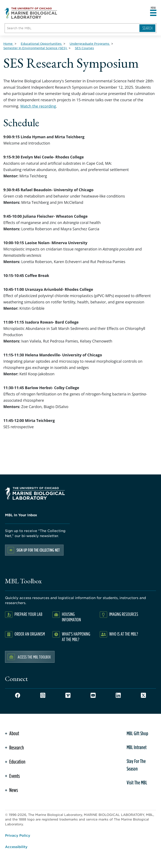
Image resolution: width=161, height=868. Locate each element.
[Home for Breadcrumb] (8, 43)
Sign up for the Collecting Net (38, 550)
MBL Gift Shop (137, 733)
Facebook (18, 695)
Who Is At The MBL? (124, 634)
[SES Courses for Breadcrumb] (84, 48)
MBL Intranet (137, 747)
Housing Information (71, 617)
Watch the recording (38, 106)
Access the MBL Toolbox (34, 657)
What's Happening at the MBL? (76, 637)
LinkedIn (118, 695)
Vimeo (68, 695)
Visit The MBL (137, 782)
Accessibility (16, 847)
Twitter (143, 695)
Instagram (43, 695)
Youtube (93, 695)
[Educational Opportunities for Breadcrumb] (42, 43)
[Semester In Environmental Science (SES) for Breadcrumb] (35, 48)
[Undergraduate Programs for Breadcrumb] (90, 43)
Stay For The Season (136, 765)
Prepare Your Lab (28, 614)
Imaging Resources (124, 614)
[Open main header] (153, 13)
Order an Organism (30, 634)
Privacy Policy (18, 835)
